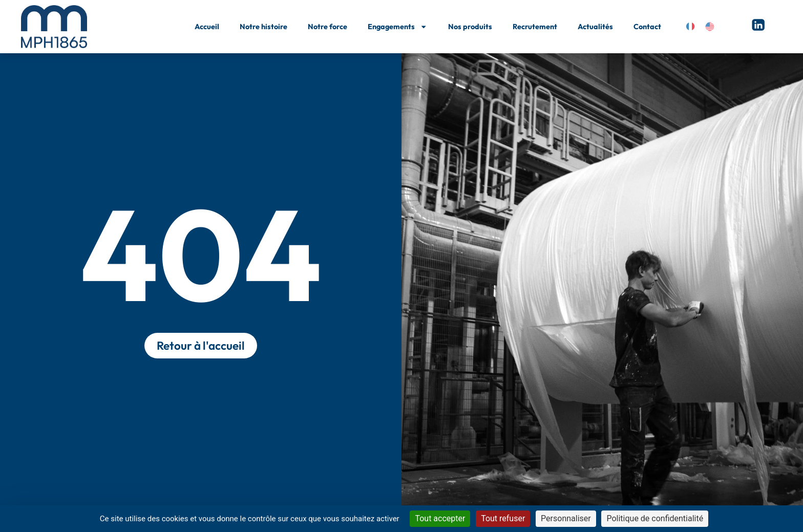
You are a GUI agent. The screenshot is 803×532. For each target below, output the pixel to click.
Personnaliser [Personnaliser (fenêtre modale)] (566, 518)
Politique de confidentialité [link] (655, 518)
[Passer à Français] (690, 27)
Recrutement (535, 27)
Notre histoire (263, 27)
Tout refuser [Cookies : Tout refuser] (503, 518)
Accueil (207, 27)
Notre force (327, 27)
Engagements (397, 27)
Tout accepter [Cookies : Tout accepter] (440, 518)
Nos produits (470, 27)
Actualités (595, 27)
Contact (647, 27)
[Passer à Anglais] (710, 27)
